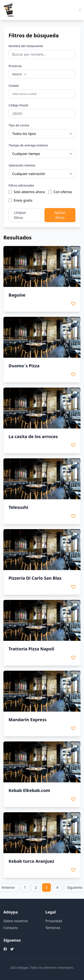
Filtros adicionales (21, 185)
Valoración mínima (22, 165)
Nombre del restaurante (26, 46)
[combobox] (42, 94)
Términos (53, 928)
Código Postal (18, 105)
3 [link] (46, 887)
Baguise (17, 295)
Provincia (15, 66)
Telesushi (18, 507)
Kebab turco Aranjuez (31, 861)
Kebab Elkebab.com (29, 790)
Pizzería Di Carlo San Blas (35, 578)
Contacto (11, 928)
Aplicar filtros (60, 215)
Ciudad (14, 86)
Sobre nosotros (16, 921)
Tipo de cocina (19, 125)
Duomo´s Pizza (24, 366)
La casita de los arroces (33, 436)
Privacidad (54, 921)
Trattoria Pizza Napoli (31, 649)
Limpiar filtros (20, 215)
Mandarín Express (28, 720)
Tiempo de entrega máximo (28, 145)
